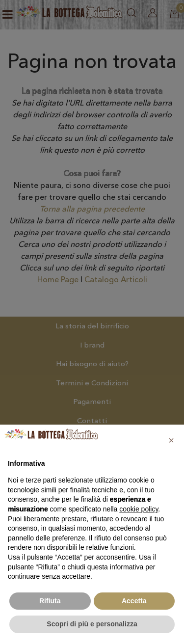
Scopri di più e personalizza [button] (92, 624)
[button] (171, 440)
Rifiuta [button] (50, 601)
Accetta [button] (134, 601)
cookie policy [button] (139, 509)
